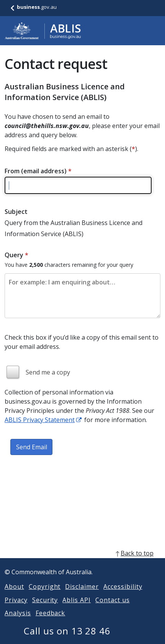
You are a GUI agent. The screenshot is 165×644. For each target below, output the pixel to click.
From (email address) (38, 171)
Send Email (32, 447)
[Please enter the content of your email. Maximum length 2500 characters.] (82, 296)
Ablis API (77, 609)
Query (16, 255)
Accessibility (123, 596)
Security (45, 609)
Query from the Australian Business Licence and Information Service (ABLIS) (74, 228)
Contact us (113, 609)
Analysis (18, 622)
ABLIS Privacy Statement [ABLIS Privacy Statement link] (40, 420)
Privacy (16, 609)
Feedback (51, 622)
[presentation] (63, 485)
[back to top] (82, 562)
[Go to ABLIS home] (43, 31)
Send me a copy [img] (48, 372)
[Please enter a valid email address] (78, 185)
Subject (16, 212)
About (14, 596)
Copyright (45, 596)
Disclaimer (82, 596)
